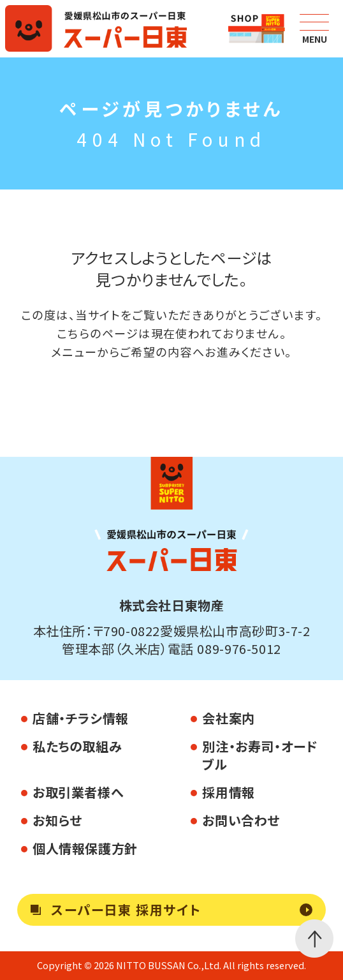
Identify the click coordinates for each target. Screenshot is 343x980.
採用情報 (228, 792)
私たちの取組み (77, 746)
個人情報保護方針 (85, 848)
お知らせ (57, 820)
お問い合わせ (241, 820)
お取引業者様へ (78, 792)
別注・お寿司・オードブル (260, 755)
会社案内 (228, 718)
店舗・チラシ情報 (81, 718)
